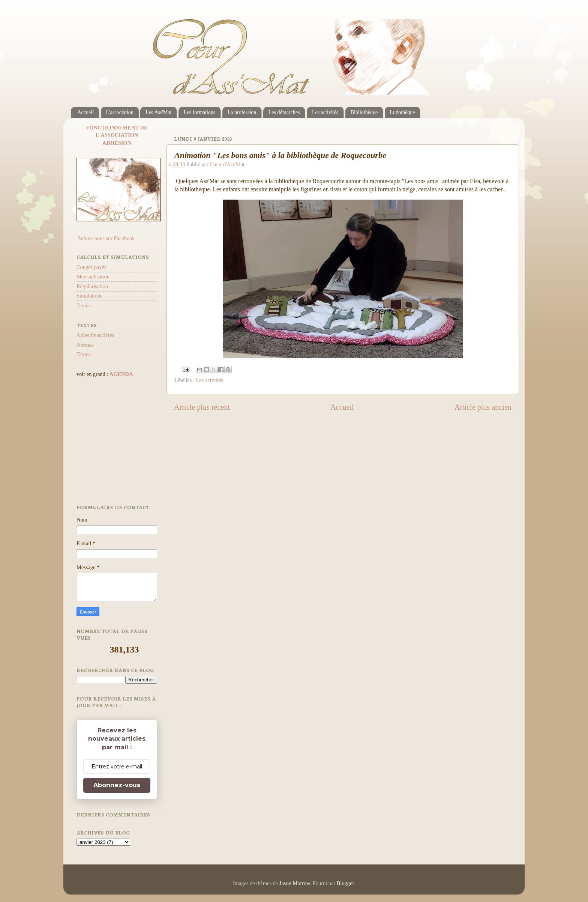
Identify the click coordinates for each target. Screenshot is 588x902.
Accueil (86, 112)
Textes (83, 305)
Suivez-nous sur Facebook (106, 238)
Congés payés (91, 267)
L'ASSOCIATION (117, 135)
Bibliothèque (364, 112)
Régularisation (92, 286)
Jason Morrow (295, 883)
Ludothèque (403, 112)
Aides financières (95, 335)
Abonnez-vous (117, 785)
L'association (120, 112)
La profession (242, 112)
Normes (85, 345)
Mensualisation (93, 277)
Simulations (89, 296)
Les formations (199, 112)
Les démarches (284, 112)
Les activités (325, 112)
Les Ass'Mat (158, 112)
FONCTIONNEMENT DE (117, 128)
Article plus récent (202, 407)
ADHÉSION (117, 143)
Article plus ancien (483, 407)
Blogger (345, 883)
